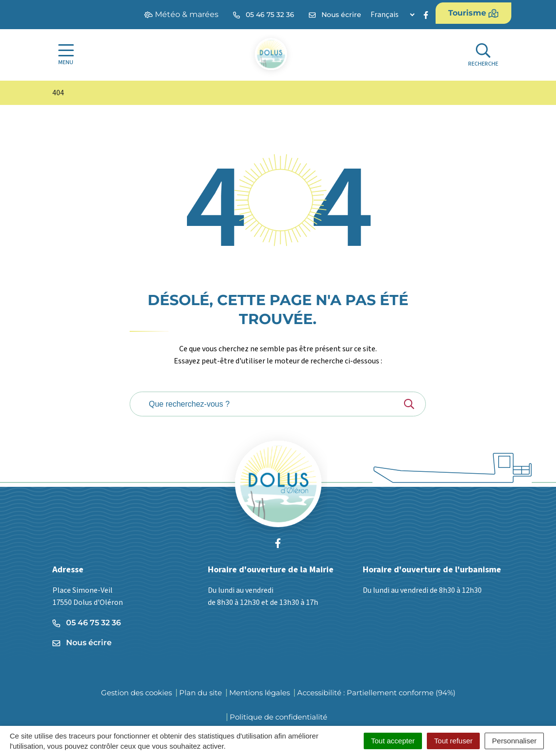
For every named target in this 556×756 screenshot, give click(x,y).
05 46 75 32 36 (87, 623)
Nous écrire (82, 643)
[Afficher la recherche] (483, 55)
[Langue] (392, 15)
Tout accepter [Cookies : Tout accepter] (393, 741)
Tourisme (473, 13)
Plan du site (201, 693)
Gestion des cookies (136, 693)
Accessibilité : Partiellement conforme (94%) (376, 693)
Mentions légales (260, 693)
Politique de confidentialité (278, 717)
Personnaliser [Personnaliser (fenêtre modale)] (514, 741)
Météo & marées (181, 14)
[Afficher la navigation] (66, 55)
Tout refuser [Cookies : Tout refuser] (453, 741)
